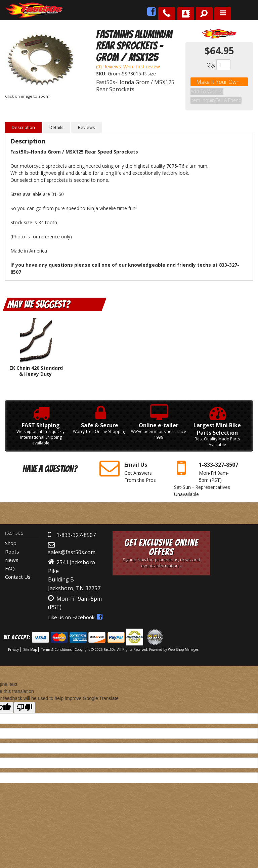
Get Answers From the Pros (132, 463)
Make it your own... (219, 82)
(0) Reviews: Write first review (128, 66)
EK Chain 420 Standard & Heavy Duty (36, 363)
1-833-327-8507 (76, 527)
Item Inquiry (203, 95)
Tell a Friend (229, 95)
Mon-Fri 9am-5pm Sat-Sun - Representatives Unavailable (206, 470)
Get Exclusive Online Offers (161, 545)
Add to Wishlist (207, 90)
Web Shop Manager (183, 641)
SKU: (102, 74)
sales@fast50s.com (72, 544)
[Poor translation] (25, 699)
